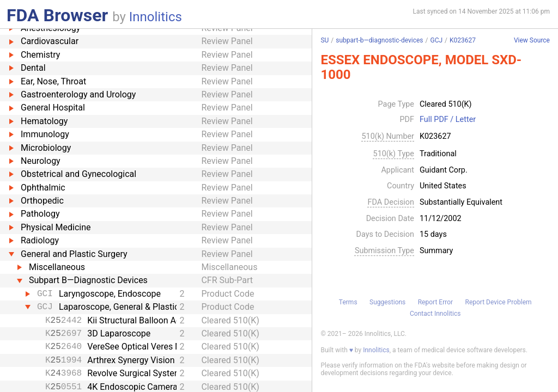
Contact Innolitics (435, 314)
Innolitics (156, 17)
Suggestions (387, 302)
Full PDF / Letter (448, 120)
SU (325, 40)
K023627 (463, 40)
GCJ (436, 40)
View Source (532, 41)
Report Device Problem (499, 302)
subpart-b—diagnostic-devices (379, 40)
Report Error (435, 302)
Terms (348, 302)
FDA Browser (57, 15)
